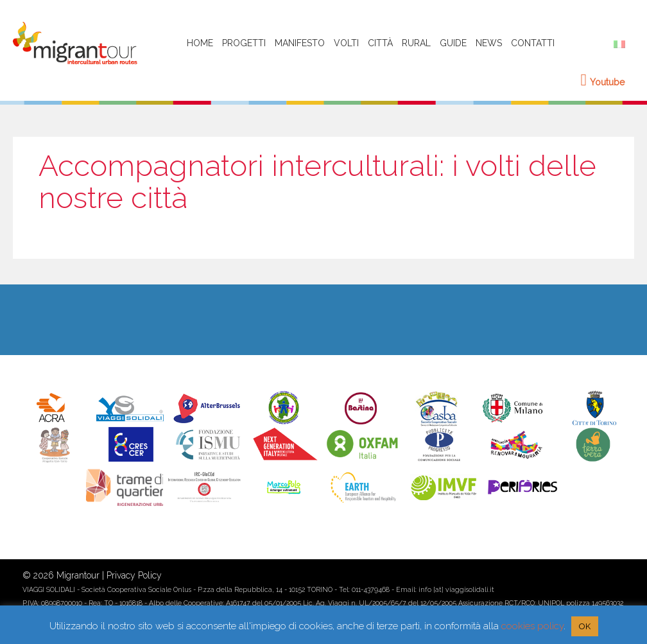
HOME (200, 43)
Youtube (603, 82)
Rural (416, 43)
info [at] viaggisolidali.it (456, 589)
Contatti (533, 43)
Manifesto (300, 43)
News (489, 43)
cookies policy (532, 626)
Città (380, 43)
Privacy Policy (134, 575)
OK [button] (585, 626)
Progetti (244, 43)
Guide (453, 43)
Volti (346, 43)
